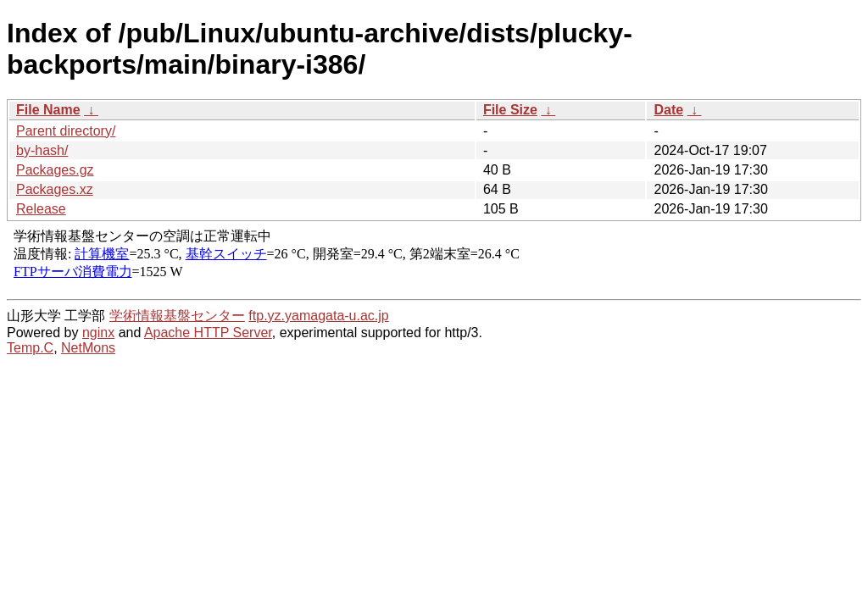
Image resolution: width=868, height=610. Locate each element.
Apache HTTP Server (208, 333)
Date (668, 110)
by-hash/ (42, 150)
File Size (510, 110)
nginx (98, 333)
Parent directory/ (66, 131)
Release (41, 209)
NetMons (88, 348)
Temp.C (30, 348)
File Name (48, 110)
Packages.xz (55, 189)
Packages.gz (55, 170)
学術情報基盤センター (177, 316)
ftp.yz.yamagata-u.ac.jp (318, 316)
